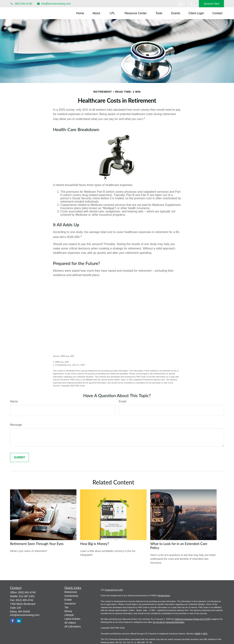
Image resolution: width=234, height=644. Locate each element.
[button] (80, 13)
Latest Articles (72, 619)
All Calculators (73, 626)
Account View (211, 4)
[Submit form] (19, 457)
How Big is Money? (95, 544)
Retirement (71, 592)
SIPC (205, 634)
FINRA (197, 634)
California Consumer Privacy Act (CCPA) (193, 619)
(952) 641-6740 (21, 4)
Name (14, 401)
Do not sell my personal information (169, 622)
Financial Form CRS (114, 590)
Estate (68, 600)
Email (122, 401)
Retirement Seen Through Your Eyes (37, 544)
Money (68, 611)
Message (16, 425)
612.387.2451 (27, 596)
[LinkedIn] (181, 4)
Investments (71, 596)
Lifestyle (69, 615)
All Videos (70, 623)
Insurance (70, 604)
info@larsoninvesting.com (54, 4)
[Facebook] (191, 4)
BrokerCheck (164, 595)
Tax (67, 607)
